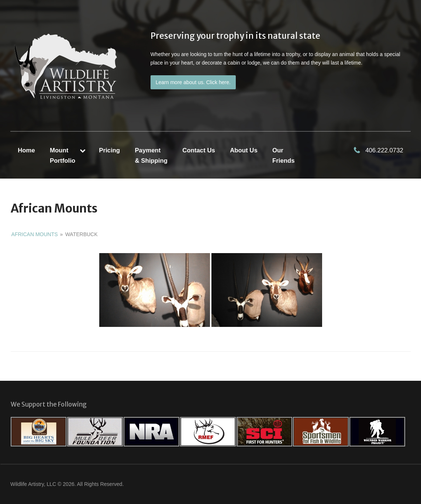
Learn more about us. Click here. (193, 82)
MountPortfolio (63, 155)
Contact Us (199, 150)
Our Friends (284, 155)
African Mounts (35, 234)
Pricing (109, 150)
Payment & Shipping (151, 155)
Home (26, 150)
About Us (244, 150)
